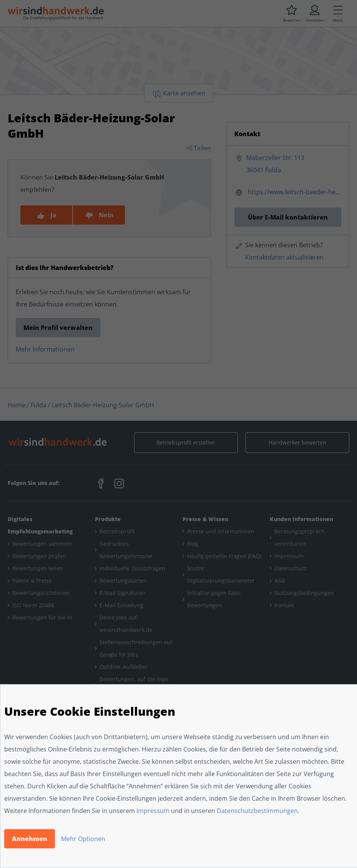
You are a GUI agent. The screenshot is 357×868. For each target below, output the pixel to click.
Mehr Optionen (83, 839)
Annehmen (30, 839)
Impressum (153, 811)
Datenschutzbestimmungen (257, 811)
